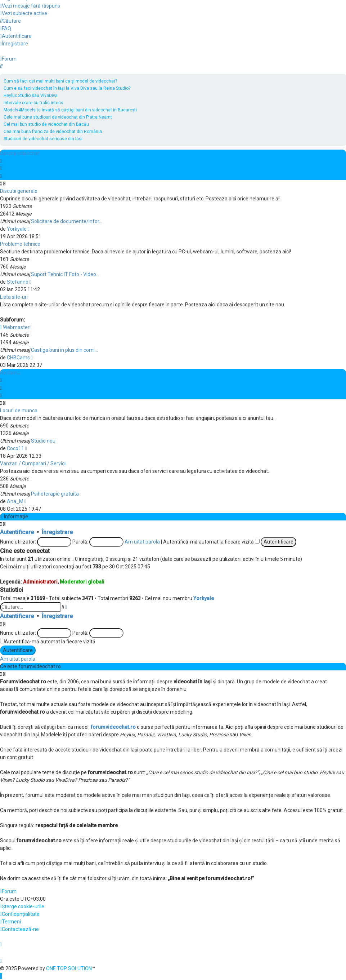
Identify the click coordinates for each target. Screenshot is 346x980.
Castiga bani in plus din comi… (64, 350)
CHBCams (18, 358)
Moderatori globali (82, 582)
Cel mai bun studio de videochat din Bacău (46, 124)
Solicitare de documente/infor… (67, 221)
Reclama (10, 373)
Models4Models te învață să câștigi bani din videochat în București (70, 110)
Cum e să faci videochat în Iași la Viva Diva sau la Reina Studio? (67, 88)
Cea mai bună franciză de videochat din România (53, 132)
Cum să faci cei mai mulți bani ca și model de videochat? (60, 81)
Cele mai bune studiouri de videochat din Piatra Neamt (58, 117)
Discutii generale (19, 191)
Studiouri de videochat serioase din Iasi (43, 139)
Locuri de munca (19, 411)
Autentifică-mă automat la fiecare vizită (211, 542)
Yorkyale (17, 229)
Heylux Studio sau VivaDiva (31, 96)
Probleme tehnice (20, 244)
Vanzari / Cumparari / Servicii (33, 464)
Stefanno (18, 282)
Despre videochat (20, 153)
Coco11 (15, 448)
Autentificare (17, 532)
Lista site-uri (14, 297)
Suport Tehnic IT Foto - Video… (65, 274)
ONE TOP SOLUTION (69, 968)
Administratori (40, 582)
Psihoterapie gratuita (55, 494)
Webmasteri (15, 327)
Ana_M (15, 501)
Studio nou (43, 441)
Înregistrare (57, 532)
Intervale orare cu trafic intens (33, 103)
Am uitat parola (142, 542)
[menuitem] (30, 6)
